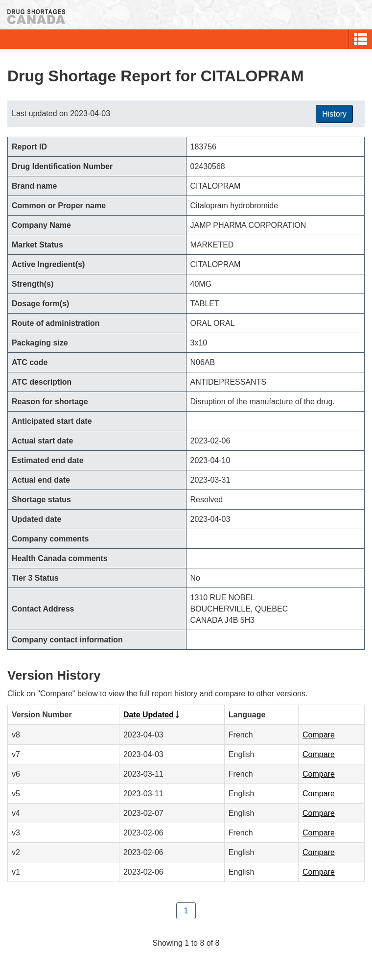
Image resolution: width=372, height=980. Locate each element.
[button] (360, 39)
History (334, 114)
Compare (319, 735)
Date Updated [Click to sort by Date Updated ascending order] (149, 715)
